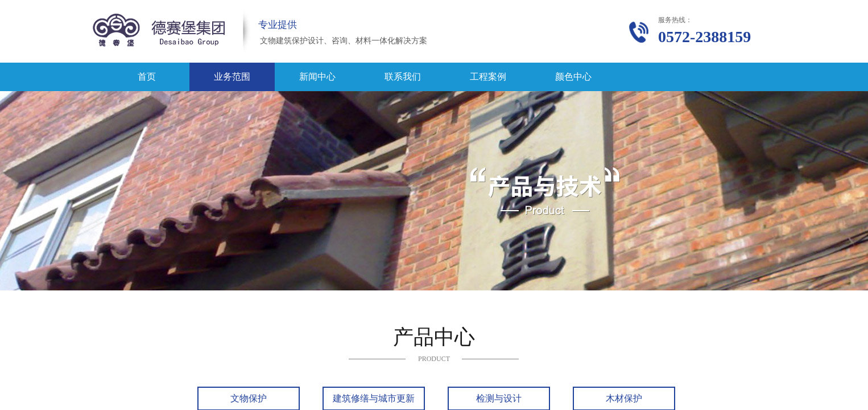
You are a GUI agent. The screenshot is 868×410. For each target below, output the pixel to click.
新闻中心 (317, 77)
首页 (147, 77)
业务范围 (232, 77)
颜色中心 (573, 77)
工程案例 (488, 77)
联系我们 (403, 77)
